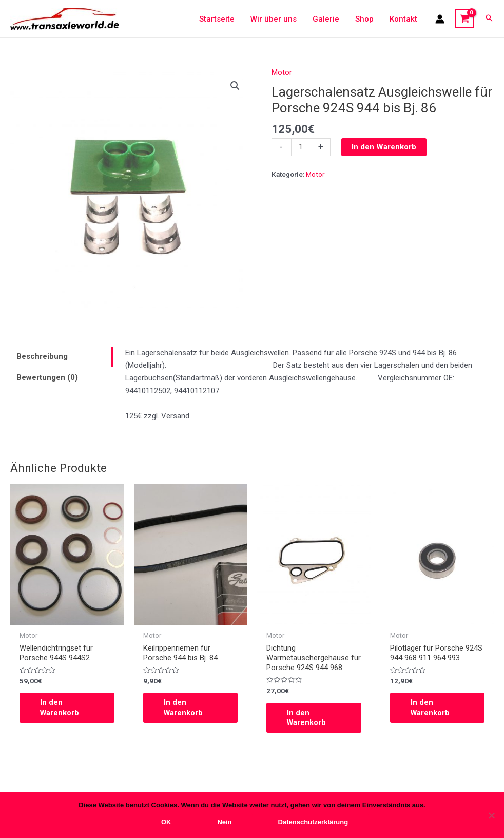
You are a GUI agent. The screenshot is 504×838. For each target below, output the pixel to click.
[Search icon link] (489, 19)
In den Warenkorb (384, 147)
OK (166, 822)
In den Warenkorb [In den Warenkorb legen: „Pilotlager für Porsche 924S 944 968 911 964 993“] (431, 708)
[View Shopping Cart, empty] (464, 19)
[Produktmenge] (301, 147)
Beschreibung (42, 356)
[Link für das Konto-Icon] (440, 19)
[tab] (62, 357)
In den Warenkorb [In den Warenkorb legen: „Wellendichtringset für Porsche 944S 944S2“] (60, 708)
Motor (282, 72)
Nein (224, 822)
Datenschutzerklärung (313, 822)
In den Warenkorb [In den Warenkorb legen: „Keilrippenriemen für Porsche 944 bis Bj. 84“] (184, 708)
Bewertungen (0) (47, 377)
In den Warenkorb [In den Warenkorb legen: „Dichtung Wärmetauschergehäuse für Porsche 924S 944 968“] (307, 718)
